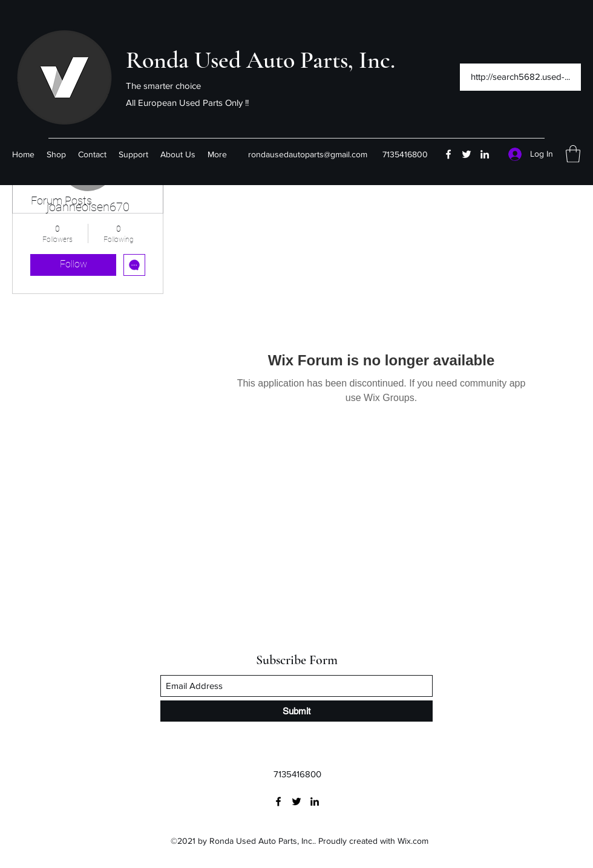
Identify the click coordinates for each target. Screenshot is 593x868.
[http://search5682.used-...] (520, 77)
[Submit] (296, 711)
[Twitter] (467, 154)
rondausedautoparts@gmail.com (308, 154)
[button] (573, 154)
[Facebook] (448, 154)
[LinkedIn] (485, 154)
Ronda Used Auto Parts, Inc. (260, 60)
